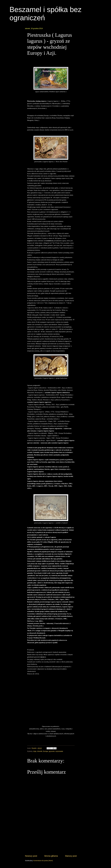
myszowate (59, 751)
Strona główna (51, 856)
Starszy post (71, 856)
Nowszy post (31, 856)
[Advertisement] (51, 839)
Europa (46, 751)
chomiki (40, 751)
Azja (35, 751)
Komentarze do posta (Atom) (43, 861)
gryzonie (52, 751)
